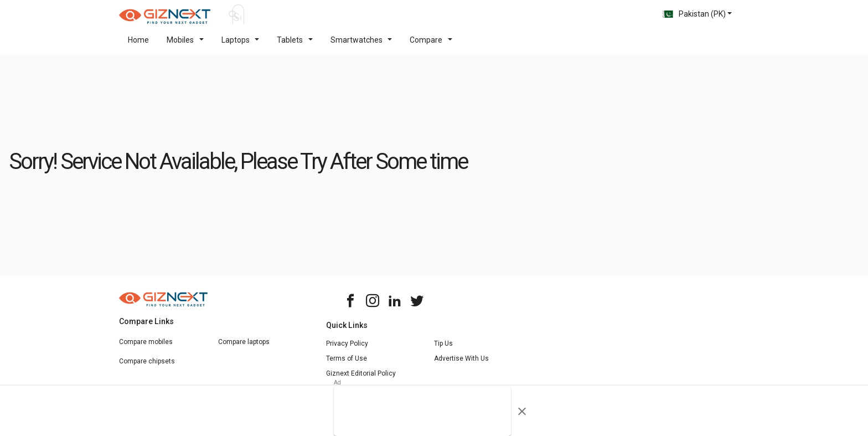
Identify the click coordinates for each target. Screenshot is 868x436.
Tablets (295, 47)
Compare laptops (244, 348)
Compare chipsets (147, 368)
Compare (431, 47)
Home (138, 47)
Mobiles (185, 47)
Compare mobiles (146, 348)
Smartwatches (361, 47)
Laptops (241, 47)
